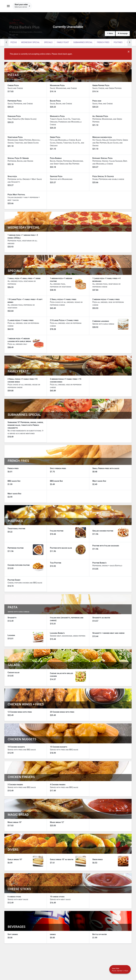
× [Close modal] (129, 52)
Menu (110, 33)
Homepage (123, 33)
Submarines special (83, 42)
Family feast (63, 42)
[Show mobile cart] (120, 969)
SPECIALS (48, 42)
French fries (103, 42)
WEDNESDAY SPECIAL (30, 42)
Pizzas (14, 42)
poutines (118, 42)
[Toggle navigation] (8, 6)
